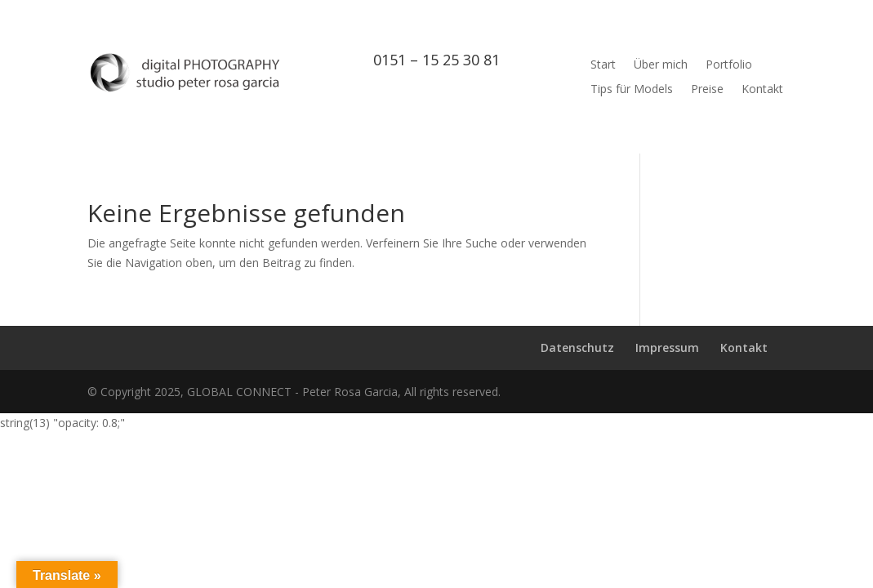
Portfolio (729, 65)
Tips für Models (632, 90)
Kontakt (762, 90)
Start (603, 65)
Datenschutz (577, 347)
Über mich (661, 65)
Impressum (667, 347)
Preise (707, 90)
